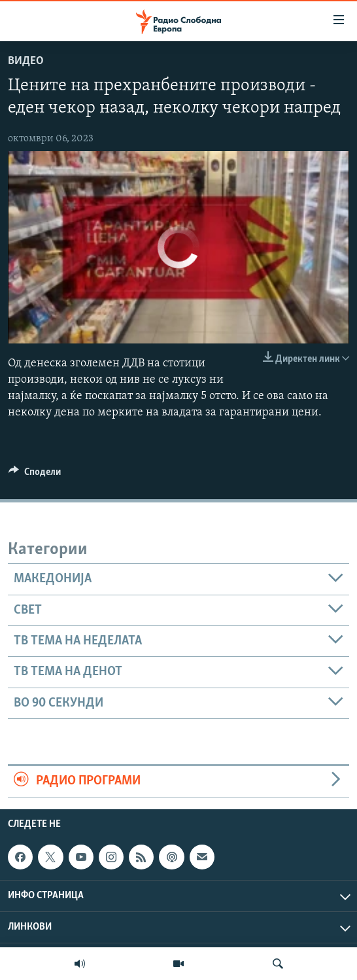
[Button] (35, 475)
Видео (26, 61)
